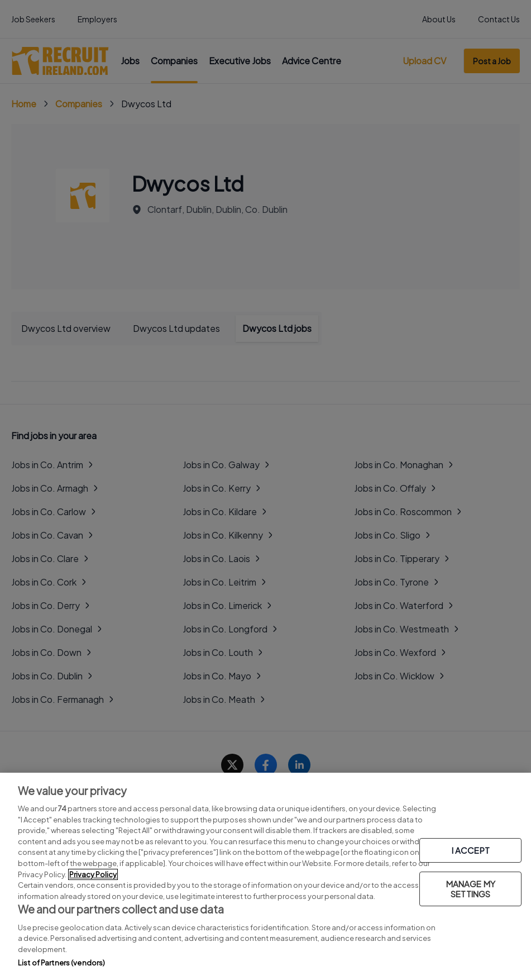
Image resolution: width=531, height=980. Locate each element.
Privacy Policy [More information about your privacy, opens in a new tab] (93, 874)
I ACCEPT (471, 850)
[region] (265, 876)
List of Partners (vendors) (61, 963)
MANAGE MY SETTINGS (471, 889)
